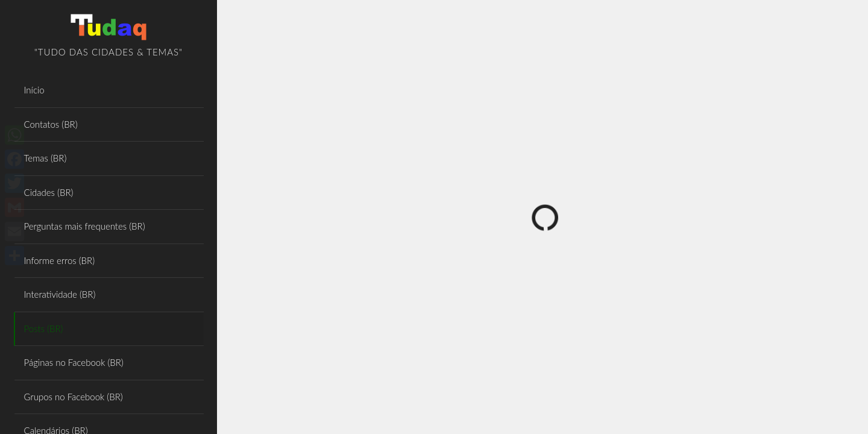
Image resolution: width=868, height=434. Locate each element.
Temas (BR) (46, 158)
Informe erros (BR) (60, 260)
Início (34, 90)
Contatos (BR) (51, 124)
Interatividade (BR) (60, 294)
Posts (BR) (44, 329)
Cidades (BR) (49, 192)
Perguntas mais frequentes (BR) (85, 226)
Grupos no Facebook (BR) (74, 397)
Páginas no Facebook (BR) (74, 362)
